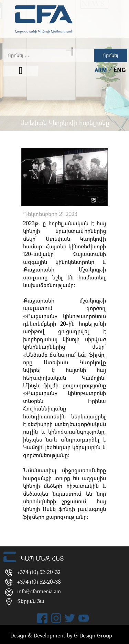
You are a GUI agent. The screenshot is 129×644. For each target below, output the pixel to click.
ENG (120, 71)
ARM (102, 71)
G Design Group (93, 636)
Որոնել (110, 55)
